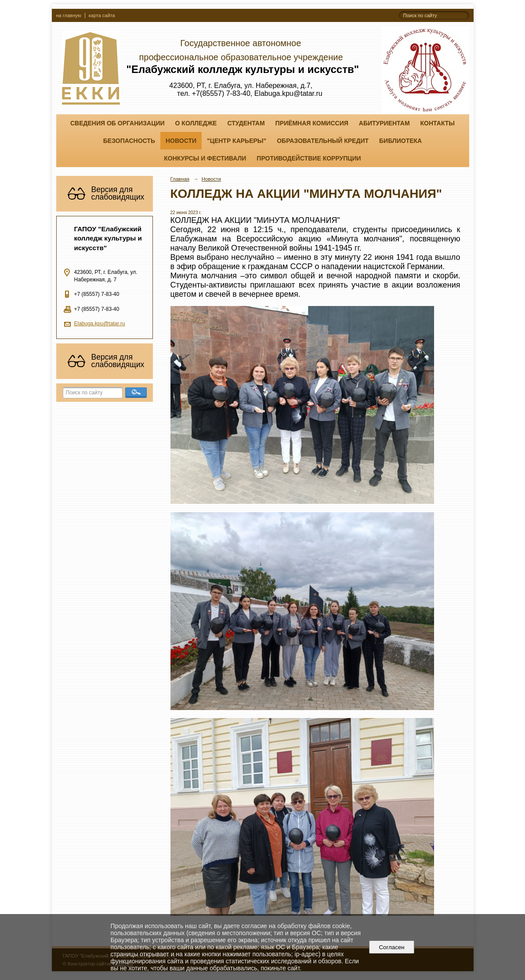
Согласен (392, 947)
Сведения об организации (118, 123)
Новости (181, 141)
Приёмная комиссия (312, 123)
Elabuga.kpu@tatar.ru (100, 324)
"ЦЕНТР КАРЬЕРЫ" (237, 141)
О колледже (196, 123)
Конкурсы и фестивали (205, 158)
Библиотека (400, 141)
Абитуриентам (384, 123)
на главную (69, 15)
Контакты (438, 123)
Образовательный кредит (323, 141)
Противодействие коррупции (309, 158)
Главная (180, 179)
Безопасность (129, 141)
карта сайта (102, 15)
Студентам (246, 123)
